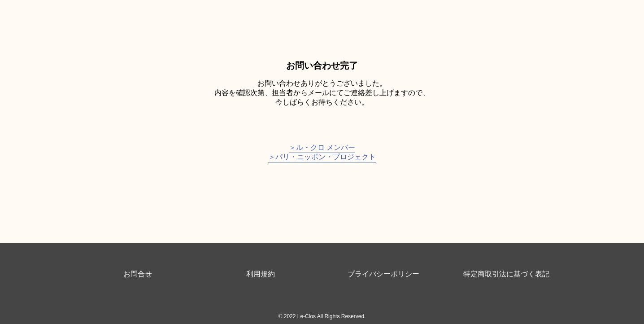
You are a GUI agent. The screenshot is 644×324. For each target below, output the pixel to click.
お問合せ (138, 274)
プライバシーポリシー (383, 274)
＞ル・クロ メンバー (322, 147)
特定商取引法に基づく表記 (506, 274)
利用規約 (261, 274)
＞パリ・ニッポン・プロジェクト (322, 157)
